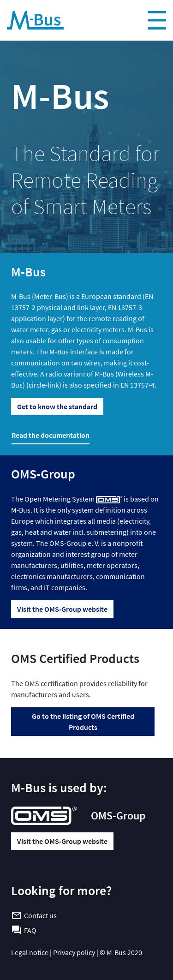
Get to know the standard (57, 406)
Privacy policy (74, 952)
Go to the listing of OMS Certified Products (83, 722)
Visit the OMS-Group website (62, 609)
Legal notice (30, 952)
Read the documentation (51, 435)
